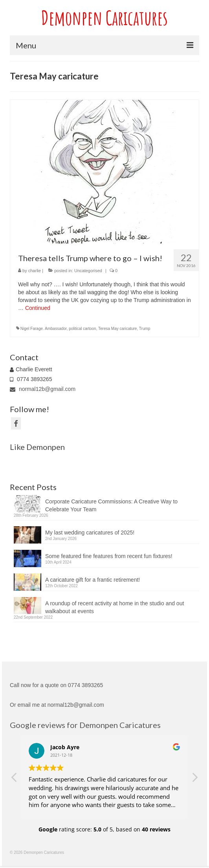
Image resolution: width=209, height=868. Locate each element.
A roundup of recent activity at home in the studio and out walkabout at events (115, 607)
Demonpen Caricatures (104, 18)
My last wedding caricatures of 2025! (90, 533)
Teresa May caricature (117, 329)
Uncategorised (88, 271)
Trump (145, 329)
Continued (38, 308)
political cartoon (82, 329)
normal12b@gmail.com (43, 389)
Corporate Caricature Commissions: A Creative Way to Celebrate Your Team (111, 505)
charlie (35, 271)
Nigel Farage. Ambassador (44, 329)
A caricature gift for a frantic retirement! (93, 580)
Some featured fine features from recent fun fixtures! (109, 556)
